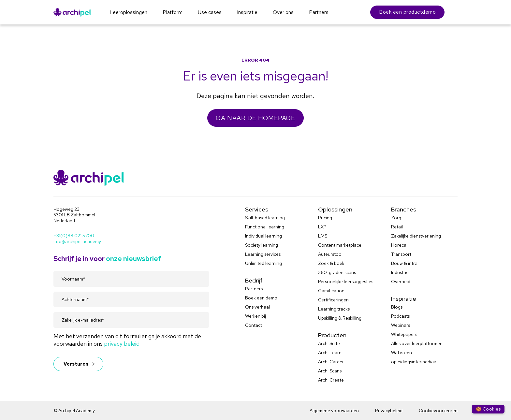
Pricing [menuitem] (325, 218)
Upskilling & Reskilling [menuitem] (340, 318)
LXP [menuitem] (322, 227)
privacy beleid (122, 344)
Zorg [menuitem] (396, 218)
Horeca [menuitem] (399, 245)
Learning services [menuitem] (263, 254)
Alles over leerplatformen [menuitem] (417, 343)
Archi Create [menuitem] (331, 380)
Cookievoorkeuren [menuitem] (438, 411)
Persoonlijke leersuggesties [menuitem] (346, 282)
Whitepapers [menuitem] (404, 334)
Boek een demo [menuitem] (261, 298)
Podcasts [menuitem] (400, 316)
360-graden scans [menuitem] (337, 272)
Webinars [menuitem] (401, 325)
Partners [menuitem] (254, 289)
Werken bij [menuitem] (255, 316)
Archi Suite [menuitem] (329, 343)
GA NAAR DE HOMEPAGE (255, 118)
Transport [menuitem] (401, 254)
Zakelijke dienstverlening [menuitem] (416, 236)
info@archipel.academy (77, 241)
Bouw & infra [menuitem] (404, 263)
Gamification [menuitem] (331, 291)
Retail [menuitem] (397, 227)
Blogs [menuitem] (397, 307)
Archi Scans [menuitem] (330, 371)
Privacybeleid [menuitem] (389, 411)
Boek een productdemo (407, 12)
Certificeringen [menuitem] (333, 300)
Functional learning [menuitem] (265, 227)
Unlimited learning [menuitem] (263, 263)
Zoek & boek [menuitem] (331, 263)
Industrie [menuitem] (400, 272)
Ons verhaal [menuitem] (257, 307)
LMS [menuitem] (323, 236)
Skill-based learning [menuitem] (265, 218)
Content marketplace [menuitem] (340, 245)
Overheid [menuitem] (401, 282)
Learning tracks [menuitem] (334, 309)
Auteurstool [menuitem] (330, 254)
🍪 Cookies (488, 409)
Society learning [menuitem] (262, 245)
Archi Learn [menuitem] (330, 353)
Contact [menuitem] (254, 325)
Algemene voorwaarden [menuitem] (334, 411)
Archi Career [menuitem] (331, 362)
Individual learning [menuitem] (263, 236)
